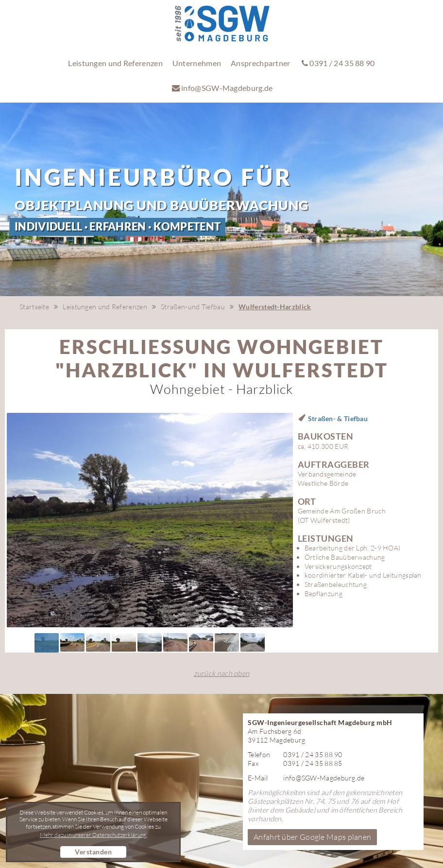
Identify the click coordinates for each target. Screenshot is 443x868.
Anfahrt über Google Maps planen (312, 837)
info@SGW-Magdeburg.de (222, 88)
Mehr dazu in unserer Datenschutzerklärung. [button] (94, 835)
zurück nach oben (222, 673)
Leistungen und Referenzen (115, 63)
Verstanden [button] (93, 852)
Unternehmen (197, 63)
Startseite (34, 307)
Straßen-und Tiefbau (193, 307)
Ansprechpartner (261, 63)
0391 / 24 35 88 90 (338, 63)
